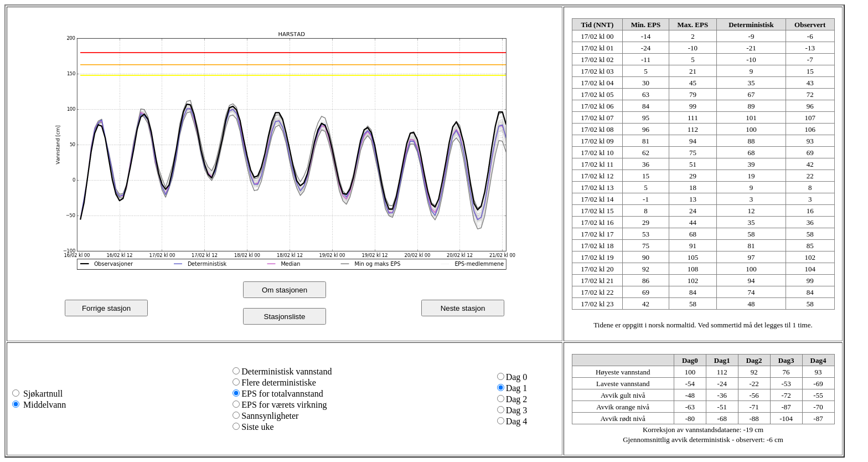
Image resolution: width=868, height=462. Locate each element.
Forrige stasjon (106, 308)
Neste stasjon (463, 308)
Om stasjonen (285, 290)
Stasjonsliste (285, 317)
